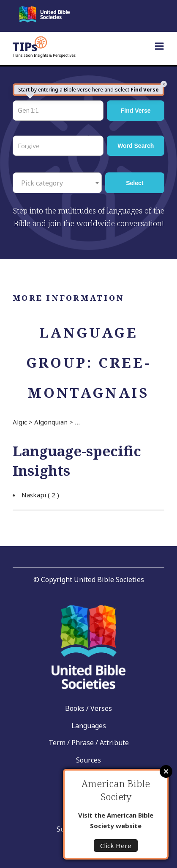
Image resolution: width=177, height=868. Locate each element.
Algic (20, 422)
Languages (89, 726)
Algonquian (51, 422)
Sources (88, 760)
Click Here (116, 846)
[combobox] (57, 183)
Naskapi (40, 495)
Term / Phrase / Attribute (89, 743)
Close (166, 771)
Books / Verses (88, 708)
